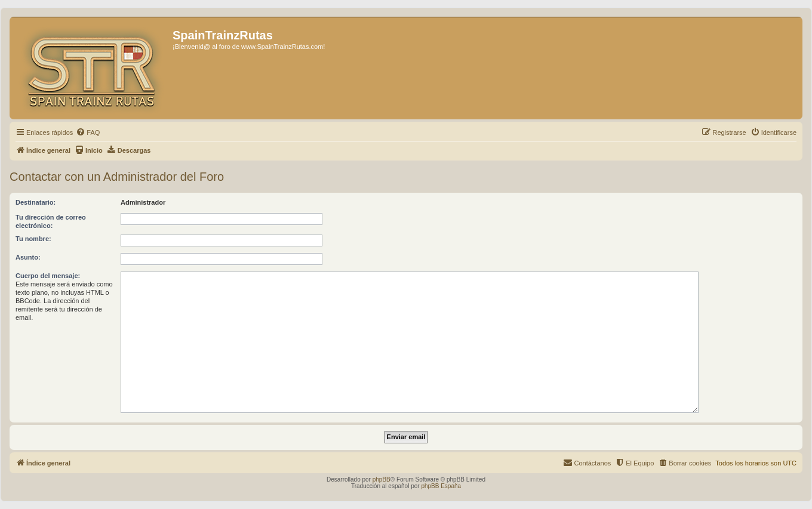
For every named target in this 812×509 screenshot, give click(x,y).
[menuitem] (88, 132)
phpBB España (441, 486)
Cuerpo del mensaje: (48, 276)
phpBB (382, 479)
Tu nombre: (33, 239)
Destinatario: (36, 202)
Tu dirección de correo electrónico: (51, 221)
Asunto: (28, 257)
